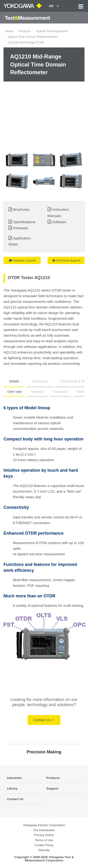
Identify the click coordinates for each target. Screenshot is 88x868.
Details (14, 381)
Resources (40, 381)
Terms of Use (44, 840)
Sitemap (44, 850)
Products (25, 31)
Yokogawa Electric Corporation (44, 825)
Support (52, 788)
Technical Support (66, 260)
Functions (60, 392)
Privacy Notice (44, 835)
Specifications (24, 222)
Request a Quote (22, 260)
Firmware (21, 228)
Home (9, 31)
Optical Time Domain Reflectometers (33, 37)
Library (12, 788)
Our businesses (44, 830)
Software (59, 222)
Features (37, 392)
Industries (14, 778)
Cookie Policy (44, 845)
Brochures (21, 209)
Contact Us (44, 720)
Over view (15, 392)
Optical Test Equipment (52, 31)
